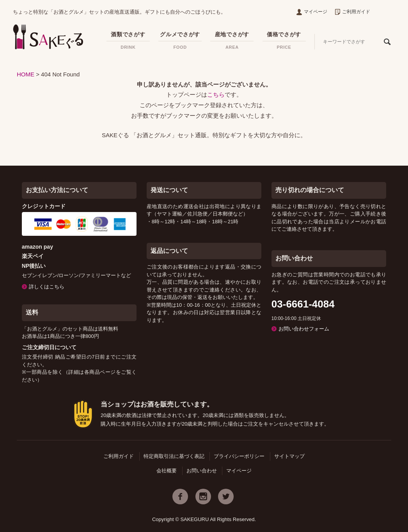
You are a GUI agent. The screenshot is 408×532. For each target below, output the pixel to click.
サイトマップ (289, 456)
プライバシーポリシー (239, 456)
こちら (216, 95)
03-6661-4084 (303, 304)
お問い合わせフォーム (304, 329)
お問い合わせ (202, 471)
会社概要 (167, 471)
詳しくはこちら (47, 287)
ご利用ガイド (353, 12)
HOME (26, 74)
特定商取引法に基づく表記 (174, 456)
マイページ (312, 12)
